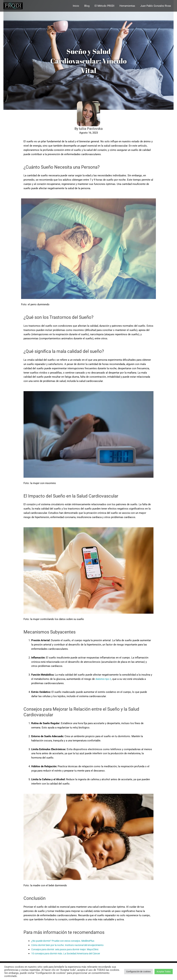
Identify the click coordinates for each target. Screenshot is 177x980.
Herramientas (127, 6)
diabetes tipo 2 (104, 679)
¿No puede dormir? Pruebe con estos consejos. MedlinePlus (66, 941)
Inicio (76, 6)
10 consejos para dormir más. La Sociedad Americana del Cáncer (69, 953)
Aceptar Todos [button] (164, 972)
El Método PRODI (104, 6)
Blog (87, 6)
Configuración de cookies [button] (138, 972)
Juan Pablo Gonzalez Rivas (156, 6)
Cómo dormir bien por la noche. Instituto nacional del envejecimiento (71, 945)
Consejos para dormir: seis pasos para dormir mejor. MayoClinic (68, 949)
